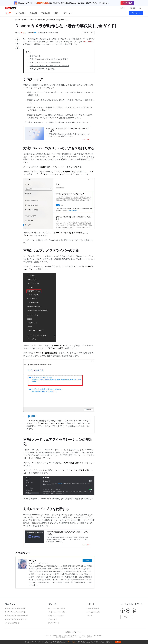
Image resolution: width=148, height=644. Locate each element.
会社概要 (133, 8)
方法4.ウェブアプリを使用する (42, 69)
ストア (8, 13)
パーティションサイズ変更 (57, 611)
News (24, 20)
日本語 (86, 33)
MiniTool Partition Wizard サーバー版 (17, 618)
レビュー (89, 618)
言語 (126, 620)
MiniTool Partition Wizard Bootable (16, 622)
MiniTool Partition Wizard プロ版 (15, 615)
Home (18, 20)
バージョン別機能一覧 (12, 626)
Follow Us (88, 563)
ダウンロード (136, 13)
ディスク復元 (52, 622)
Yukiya (22, 33)
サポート (123, 8)
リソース (68, 13)
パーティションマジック (56, 618)
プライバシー (78, 635)
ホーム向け (20, 13)
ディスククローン (54, 626)
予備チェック (35, 56)
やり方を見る (127, 3)
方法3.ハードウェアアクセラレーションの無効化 (49, 66)
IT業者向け (45, 13)
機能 (57, 13)
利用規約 (69, 635)
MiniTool (87, 42)
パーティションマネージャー (57, 615)
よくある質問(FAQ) (93, 611)
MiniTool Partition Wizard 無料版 (15, 611)
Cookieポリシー (72, 642)
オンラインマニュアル (94, 615)
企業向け (33, 13)
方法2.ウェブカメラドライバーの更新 (45, 62)
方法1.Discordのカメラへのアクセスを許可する (49, 59)
